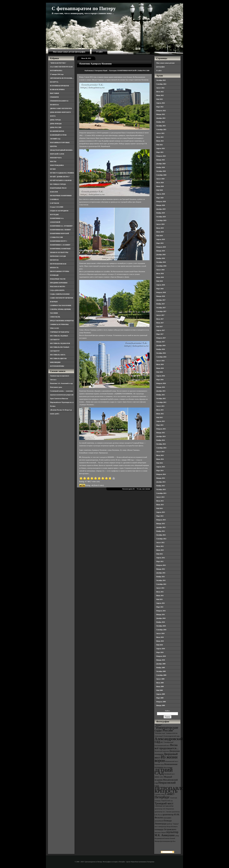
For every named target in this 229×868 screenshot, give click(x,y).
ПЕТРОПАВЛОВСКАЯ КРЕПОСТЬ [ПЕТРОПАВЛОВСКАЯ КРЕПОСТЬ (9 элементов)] (177, 790)
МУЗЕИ (53, 169)
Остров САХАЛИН (57, 207)
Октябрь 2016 (161, 353)
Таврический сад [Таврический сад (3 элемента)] (167, 801)
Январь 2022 (161, 114)
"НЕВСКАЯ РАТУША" (58, 63)
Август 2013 (160, 497)
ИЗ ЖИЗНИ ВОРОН (57, 131)
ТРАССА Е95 (54, 328)
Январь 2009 (161, 705)
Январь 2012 (161, 569)
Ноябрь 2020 (161, 167)
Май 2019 (160, 236)
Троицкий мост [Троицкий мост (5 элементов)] (164, 803)
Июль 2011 (160, 592)
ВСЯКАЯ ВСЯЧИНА (57, 89)
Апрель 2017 (161, 330)
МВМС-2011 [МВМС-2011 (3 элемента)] (159, 777)
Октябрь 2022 (161, 80)
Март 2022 (160, 107)
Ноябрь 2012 (161, 531)
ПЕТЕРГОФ (54, 260)
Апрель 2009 (161, 694)
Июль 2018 (160, 273)
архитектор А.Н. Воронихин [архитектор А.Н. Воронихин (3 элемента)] (164, 809)
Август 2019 (160, 224)
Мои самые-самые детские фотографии (69, 52)
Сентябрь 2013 (161, 493)
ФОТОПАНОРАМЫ (57, 366)
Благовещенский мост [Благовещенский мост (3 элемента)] (162, 745)
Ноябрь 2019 (161, 213)
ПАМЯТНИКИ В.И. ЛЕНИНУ (60, 230)
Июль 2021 (160, 137)
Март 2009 (160, 698)
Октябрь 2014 (161, 444)
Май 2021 (160, 145)
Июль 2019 (160, 228)
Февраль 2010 (161, 656)
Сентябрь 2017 (161, 311)
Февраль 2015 (161, 429)
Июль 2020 (160, 183)
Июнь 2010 (160, 641)
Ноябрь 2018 (161, 258)
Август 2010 (160, 633)
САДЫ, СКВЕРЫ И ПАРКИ (60, 294)
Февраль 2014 (161, 474)
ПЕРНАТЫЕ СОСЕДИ (58, 256)
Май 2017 (160, 327)
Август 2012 (160, 543)
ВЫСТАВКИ (54, 93)
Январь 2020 (161, 205)
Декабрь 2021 (161, 118)
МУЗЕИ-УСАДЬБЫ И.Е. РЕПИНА (62, 173)
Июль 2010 (160, 637)
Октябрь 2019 (161, 217)
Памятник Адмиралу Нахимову (96, 64)
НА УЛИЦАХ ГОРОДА (58, 184)
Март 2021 (160, 152)
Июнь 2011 (160, 596)
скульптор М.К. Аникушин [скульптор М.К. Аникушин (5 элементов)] (166, 834)
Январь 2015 (161, 433)
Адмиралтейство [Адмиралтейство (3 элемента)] (172, 733)
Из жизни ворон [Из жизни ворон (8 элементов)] (166, 759)
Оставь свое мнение (143, 489)
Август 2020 (160, 179)
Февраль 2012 (161, 565)
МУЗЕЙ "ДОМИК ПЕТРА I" (60, 177)
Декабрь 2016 (161, 345)
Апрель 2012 (161, 558)
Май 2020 (160, 190)
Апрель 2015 (161, 421)
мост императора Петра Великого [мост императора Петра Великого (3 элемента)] (166, 827)
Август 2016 (160, 361)
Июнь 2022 (160, 95)
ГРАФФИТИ (54, 97)
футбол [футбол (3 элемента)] (173, 841)
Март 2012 (160, 561)
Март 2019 (160, 243)
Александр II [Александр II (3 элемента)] (159, 736)
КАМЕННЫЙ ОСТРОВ (58, 135)
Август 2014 (160, 452)
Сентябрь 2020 (161, 175)
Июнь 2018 (160, 277)
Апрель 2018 (161, 285)
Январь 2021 (161, 160)
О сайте (99, 52)
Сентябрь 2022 (161, 84)
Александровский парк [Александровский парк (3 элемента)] (172, 736)
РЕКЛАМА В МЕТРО (58, 287)
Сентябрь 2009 (161, 675)
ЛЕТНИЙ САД (55, 139)
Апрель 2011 (161, 603)
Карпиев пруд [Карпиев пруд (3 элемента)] (159, 764)
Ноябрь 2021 (161, 122)
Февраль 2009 (161, 702)
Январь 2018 (161, 296)
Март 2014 (160, 471)
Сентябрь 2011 (161, 584)
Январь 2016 (161, 387)
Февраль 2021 (161, 156)
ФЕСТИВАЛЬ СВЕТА (58, 355)
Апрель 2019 (161, 239)
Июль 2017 (160, 319)
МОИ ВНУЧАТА (56, 158)
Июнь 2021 (160, 141)
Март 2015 (160, 425)
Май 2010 (160, 645)
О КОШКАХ (54, 199)
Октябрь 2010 (161, 626)
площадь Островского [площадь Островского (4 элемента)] (165, 829)
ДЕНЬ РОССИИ (56, 127)
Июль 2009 (160, 683)
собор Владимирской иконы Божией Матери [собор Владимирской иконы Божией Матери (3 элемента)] (167, 838)
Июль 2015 (160, 410)
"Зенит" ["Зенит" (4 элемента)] (158, 725)
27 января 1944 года (57, 74)
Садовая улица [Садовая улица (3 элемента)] (160, 794)
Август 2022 (160, 88)
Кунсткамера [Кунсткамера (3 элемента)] (168, 767)
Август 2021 (160, 133)
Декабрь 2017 (161, 300)
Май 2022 (160, 99)
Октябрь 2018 (161, 262)
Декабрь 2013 (161, 482)
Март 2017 (160, 334)
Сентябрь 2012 (161, 539)
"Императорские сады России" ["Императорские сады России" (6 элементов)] (166, 729)
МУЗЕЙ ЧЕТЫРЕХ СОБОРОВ (61, 180)
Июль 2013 (160, 501)
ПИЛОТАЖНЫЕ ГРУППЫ (60, 271)
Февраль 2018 (161, 292)
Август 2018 (160, 270)
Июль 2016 (160, 364)
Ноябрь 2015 (161, 395)
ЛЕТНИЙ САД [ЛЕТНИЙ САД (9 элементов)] (164, 772)
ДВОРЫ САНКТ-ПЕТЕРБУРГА (61, 108)
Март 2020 (160, 198)
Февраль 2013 (161, 520)
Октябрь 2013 (161, 489)
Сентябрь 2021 (161, 130)
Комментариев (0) (129, 489)
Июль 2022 (160, 92)
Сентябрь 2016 (161, 357)
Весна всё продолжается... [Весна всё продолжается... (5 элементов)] (167, 747)
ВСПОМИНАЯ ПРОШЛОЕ (60, 86)
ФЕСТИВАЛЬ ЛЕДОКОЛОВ (60, 343)
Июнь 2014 (160, 459)
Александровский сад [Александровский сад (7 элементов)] (169, 740)
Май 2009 (160, 690)
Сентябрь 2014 (161, 448)
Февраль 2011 (161, 611)
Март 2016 (160, 380)
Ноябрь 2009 (161, 668)
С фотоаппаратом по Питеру (84, 8)
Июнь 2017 (160, 323)
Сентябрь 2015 (161, 402)
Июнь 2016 (160, 368)
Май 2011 (159, 599)
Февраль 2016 (161, 383)
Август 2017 (160, 315)
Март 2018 (160, 289)
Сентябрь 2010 (161, 630)
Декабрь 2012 (161, 527)
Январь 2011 (161, 615)
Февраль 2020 (161, 202)
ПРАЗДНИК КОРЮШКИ (59, 283)
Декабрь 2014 (161, 436)
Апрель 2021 (161, 148)
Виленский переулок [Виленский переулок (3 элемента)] (162, 751)
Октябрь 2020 (161, 171)
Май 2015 (160, 417)
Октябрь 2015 (161, 399)
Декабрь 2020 (161, 164)
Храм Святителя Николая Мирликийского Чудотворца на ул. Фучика (62, 402)
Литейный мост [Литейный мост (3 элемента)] (169, 774)
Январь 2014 (161, 478)
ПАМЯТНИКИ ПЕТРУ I (58, 241)
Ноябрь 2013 (161, 486)
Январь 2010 (161, 660)
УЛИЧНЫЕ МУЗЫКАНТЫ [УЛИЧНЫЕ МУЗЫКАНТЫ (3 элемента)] (164, 806)
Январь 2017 (161, 342)
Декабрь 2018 (161, 255)
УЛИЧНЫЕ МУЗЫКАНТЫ (60, 332)
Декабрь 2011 (161, 573)
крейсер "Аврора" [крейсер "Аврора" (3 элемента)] (173, 824)
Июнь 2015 (160, 414)
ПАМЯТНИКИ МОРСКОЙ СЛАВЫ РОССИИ (133, 71)
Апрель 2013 (161, 512)
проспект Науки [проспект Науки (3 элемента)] (160, 832)
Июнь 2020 (160, 186)
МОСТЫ (53, 161)
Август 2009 (160, 679)
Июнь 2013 (160, 505)
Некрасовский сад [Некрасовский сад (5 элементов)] (165, 784)
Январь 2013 (161, 524)
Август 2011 (160, 588)
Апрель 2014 (161, 467)
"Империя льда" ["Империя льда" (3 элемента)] (160, 733)
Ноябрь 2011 (161, 577)
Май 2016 (160, 372)
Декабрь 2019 (161, 209)
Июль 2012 (160, 546)
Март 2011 (160, 607)
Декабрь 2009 (161, 664)
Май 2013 (160, 508)
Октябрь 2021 (161, 126)
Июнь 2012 (160, 550)
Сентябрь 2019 (161, 220)
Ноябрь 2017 (161, 304)
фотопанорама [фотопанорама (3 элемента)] (165, 841)
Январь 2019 (161, 251)
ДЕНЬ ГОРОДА (55, 120)
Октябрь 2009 (161, 671)
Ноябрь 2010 (161, 622)
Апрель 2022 (161, 103)
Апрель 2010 (161, 649)
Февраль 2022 (161, 111)
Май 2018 (160, 281)
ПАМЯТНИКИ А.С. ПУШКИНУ (61, 226)
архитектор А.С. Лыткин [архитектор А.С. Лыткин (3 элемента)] (163, 812)
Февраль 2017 (161, 338)
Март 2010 (160, 652)
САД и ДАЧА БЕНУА (57, 290)
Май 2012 (160, 554)
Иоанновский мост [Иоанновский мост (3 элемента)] (172, 761)
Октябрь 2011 (161, 580)
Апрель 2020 (161, 194)
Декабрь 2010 (161, 618)
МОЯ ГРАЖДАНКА (57, 165)
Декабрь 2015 (161, 391)
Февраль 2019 (161, 247)
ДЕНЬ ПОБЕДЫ (56, 124)
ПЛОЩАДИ (54, 275)
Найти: (167, 711)
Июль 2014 (160, 455)
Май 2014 (160, 463)
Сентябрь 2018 (161, 266)
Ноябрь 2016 (161, 349)
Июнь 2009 (160, 687)
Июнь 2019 (160, 232)
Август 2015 (160, 406)
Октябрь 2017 (161, 308)
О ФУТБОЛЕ (55, 203)
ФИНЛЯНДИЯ (55, 362)
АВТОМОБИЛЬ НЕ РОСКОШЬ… (62, 78)
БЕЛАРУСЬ (54, 82)
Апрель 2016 (161, 376)
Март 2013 (160, 516)
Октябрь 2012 (161, 535)
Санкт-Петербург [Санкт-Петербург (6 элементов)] (165, 795)
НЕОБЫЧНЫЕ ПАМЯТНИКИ (61, 196)
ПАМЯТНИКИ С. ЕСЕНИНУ (60, 245)
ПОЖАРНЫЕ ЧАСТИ (58, 279)
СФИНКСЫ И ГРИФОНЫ (59, 324)
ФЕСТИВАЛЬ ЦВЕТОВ (58, 359)
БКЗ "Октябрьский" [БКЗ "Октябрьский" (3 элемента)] (167, 742)
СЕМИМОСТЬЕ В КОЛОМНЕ (61, 305)
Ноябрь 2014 (161, 440)
